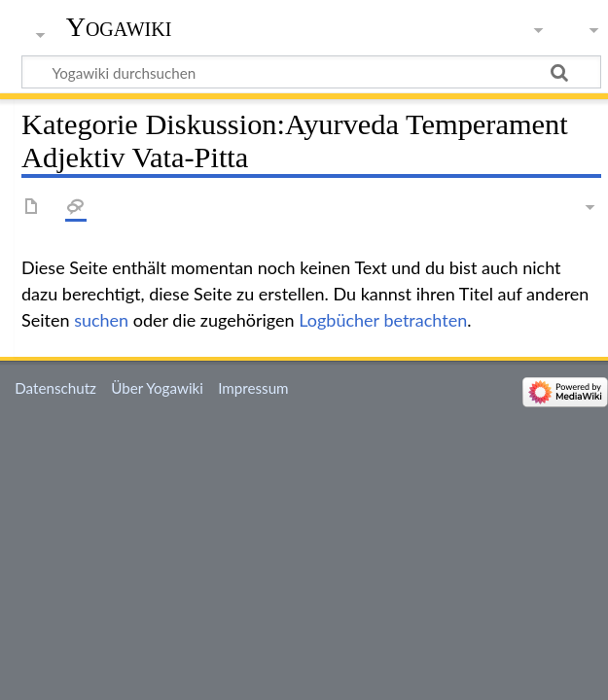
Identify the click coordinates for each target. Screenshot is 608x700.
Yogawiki (119, 27)
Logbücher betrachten (383, 320)
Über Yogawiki (157, 388)
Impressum (253, 388)
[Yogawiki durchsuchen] (311, 72)
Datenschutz (55, 388)
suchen (101, 320)
